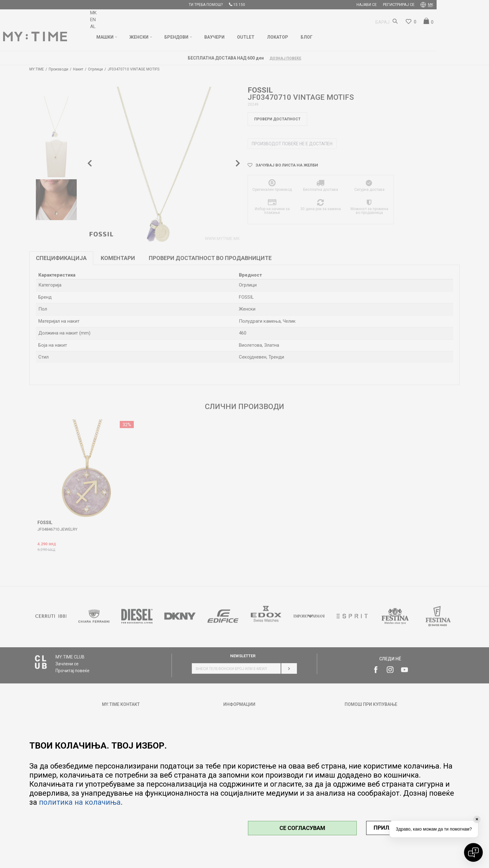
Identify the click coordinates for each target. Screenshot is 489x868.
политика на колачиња (80, 802)
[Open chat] (473, 852)
